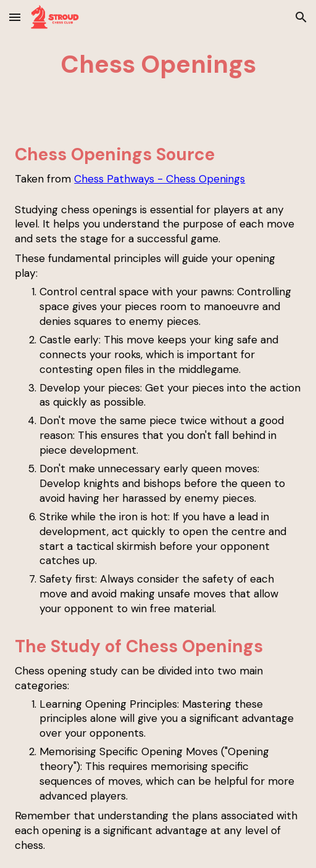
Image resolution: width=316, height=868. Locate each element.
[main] (158, 64)
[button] (15, 17)
